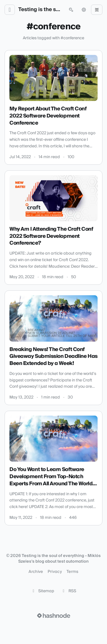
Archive (36, 572)
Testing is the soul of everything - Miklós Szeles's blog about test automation (40, 10)
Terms (72, 572)
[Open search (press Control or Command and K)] (71, 10)
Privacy (55, 572)
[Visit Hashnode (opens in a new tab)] (54, 616)
